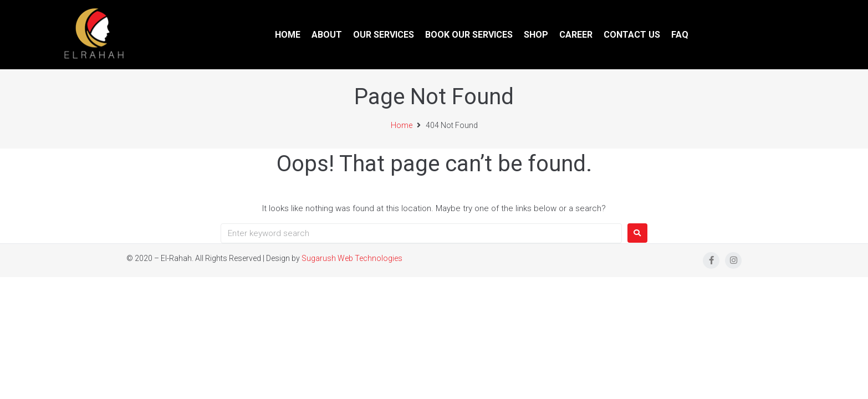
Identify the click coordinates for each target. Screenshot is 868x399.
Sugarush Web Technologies (352, 258)
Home (402, 125)
